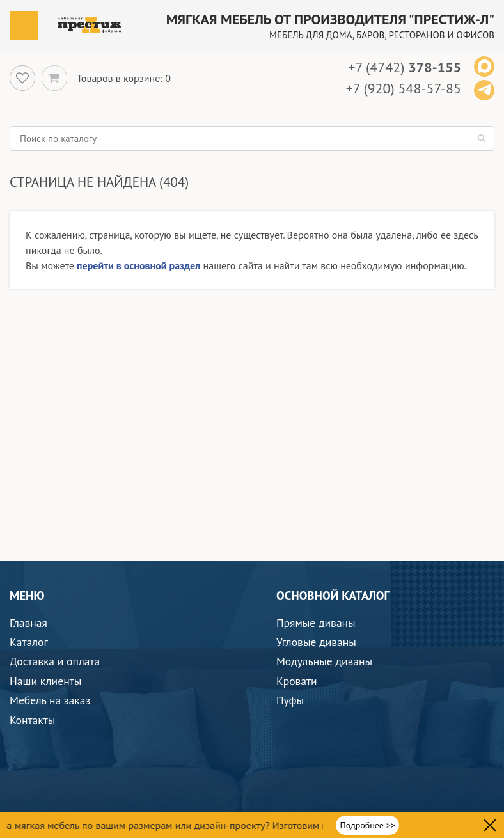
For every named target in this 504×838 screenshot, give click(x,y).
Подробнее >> (367, 825)
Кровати (297, 681)
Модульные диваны (324, 661)
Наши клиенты (45, 681)
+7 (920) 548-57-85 (404, 88)
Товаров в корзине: (120, 78)
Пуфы (290, 700)
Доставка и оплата (55, 661)
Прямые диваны (316, 623)
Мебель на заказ (50, 700)
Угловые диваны (316, 642)
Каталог (29, 642)
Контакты (32, 720)
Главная (28, 623)
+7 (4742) (405, 67)
